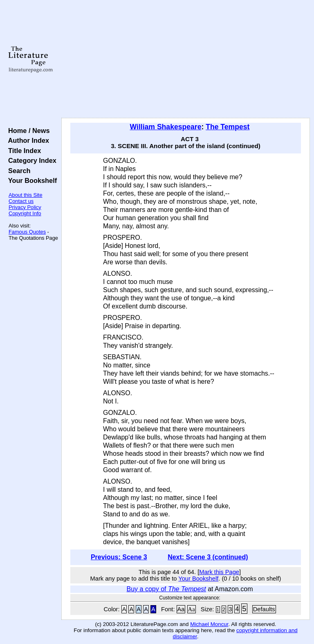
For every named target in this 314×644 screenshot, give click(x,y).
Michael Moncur (209, 624)
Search (17, 171)
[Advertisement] (186, 59)
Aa (181, 609)
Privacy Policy (25, 207)
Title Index (23, 151)
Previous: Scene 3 (119, 557)
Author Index (27, 140)
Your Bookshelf (31, 180)
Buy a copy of (166, 589)
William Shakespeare (166, 127)
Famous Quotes (27, 232)
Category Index (30, 160)
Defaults (264, 609)
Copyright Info (25, 213)
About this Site (26, 195)
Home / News (27, 131)
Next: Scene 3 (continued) (208, 557)
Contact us (21, 201)
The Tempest (228, 127)
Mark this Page (219, 572)
